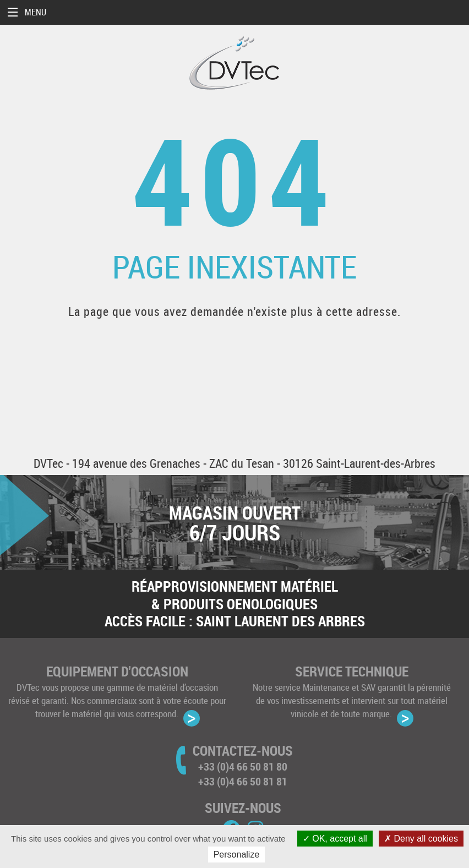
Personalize (237, 855)
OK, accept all (335, 839)
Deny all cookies (421, 839)
